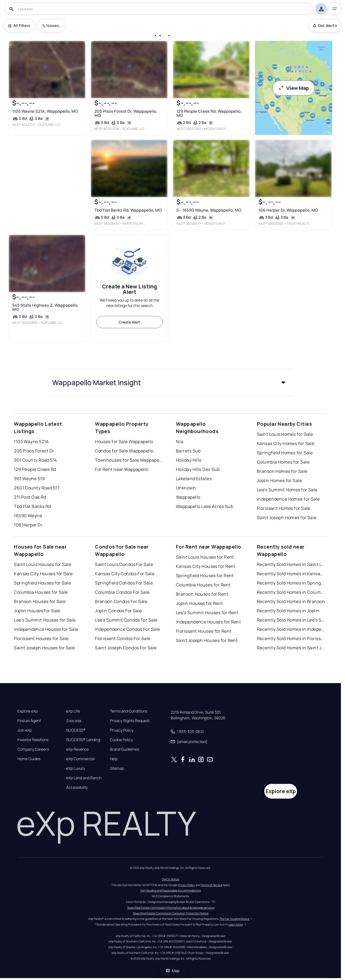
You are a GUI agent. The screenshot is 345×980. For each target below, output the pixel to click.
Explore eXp (28, 711)
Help (114, 759)
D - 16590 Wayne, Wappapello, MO (209, 210)
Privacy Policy (122, 730)
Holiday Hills (189, 460)
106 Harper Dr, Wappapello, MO (288, 210)
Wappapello (188, 497)
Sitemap (117, 768)
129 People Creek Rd (35, 469)
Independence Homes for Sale (288, 499)
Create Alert (129, 322)
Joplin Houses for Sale (37, 611)
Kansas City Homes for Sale (286, 443)
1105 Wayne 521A (31, 442)
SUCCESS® (76, 730)
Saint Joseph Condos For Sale (126, 648)
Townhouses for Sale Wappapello (129, 460)
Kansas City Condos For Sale (125, 574)
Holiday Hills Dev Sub (198, 469)
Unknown (186, 488)
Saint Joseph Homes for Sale (287, 518)
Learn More (236, 924)
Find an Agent (29, 721)
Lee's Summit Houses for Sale (45, 620)
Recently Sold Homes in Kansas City (291, 574)
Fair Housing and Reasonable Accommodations (171, 890)
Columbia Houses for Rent (203, 585)
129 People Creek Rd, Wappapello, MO (209, 113)
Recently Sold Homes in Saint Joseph (291, 648)
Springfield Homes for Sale (285, 453)
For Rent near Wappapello (122, 469)
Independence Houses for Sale (46, 629)
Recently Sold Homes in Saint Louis (291, 564)
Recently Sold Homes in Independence (291, 629)
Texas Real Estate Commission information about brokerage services (171, 908)
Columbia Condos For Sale (122, 592)
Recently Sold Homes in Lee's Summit (291, 620)
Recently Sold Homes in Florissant (291, 638)
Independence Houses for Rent (208, 622)
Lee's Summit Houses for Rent (207, 613)
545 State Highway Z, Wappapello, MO (45, 307)
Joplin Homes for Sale (279, 480)
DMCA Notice (171, 879)
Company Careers (33, 749)
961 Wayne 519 (29, 479)
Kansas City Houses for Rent (206, 566)
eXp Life (73, 711)
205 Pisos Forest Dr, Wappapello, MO (126, 113)
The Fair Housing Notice (234, 919)
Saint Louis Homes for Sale (285, 434)
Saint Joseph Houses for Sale (44, 648)
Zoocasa (74, 721)
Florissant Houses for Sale (41, 638)
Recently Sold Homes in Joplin (288, 611)
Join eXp (25, 730)
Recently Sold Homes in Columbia (291, 592)
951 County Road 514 (35, 460)
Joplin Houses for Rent (199, 603)
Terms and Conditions (129, 711)
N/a (180, 442)
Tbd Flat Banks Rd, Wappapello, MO (128, 210)
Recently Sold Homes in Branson (291, 601)
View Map (294, 88)
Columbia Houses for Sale (41, 592)
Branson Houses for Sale (40, 601)
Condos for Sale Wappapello (124, 451)
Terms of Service (212, 885)
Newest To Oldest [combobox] (54, 25)
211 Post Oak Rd (30, 497)
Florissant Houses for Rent (204, 631)
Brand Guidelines (124, 749)
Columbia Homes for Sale (283, 462)
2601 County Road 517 (37, 488)
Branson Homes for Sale (282, 471)
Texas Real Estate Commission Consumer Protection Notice (170, 913)
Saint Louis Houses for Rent (205, 557)
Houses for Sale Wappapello (124, 442)
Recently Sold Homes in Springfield (291, 583)
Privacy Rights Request (130, 721)
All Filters (19, 25)
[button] (170, 382)
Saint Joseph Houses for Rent (207, 640)
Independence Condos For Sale (127, 629)
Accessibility (77, 787)
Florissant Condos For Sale (123, 638)
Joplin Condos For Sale (118, 611)
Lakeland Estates (194, 479)
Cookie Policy (121, 740)
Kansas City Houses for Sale (43, 574)
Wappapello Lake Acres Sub (205, 506)
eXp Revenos (77, 749)
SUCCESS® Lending (83, 740)
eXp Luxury (76, 768)
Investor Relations (33, 740)
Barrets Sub (188, 451)
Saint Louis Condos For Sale (124, 564)
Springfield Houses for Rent (205, 576)
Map (173, 971)
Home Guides (29, 759)
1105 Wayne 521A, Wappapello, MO (45, 111)
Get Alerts (325, 25)
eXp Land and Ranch (84, 778)
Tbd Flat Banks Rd (32, 506)
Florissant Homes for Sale (284, 508)
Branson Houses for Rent (202, 594)
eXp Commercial (80, 759)
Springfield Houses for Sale (42, 583)
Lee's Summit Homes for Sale (287, 490)
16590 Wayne (28, 516)
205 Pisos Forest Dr (34, 451)
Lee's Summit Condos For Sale (126, 620)
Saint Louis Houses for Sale (43, 564)
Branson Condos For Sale (121, 601)
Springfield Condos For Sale (124, 583)
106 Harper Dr (28, 525)
